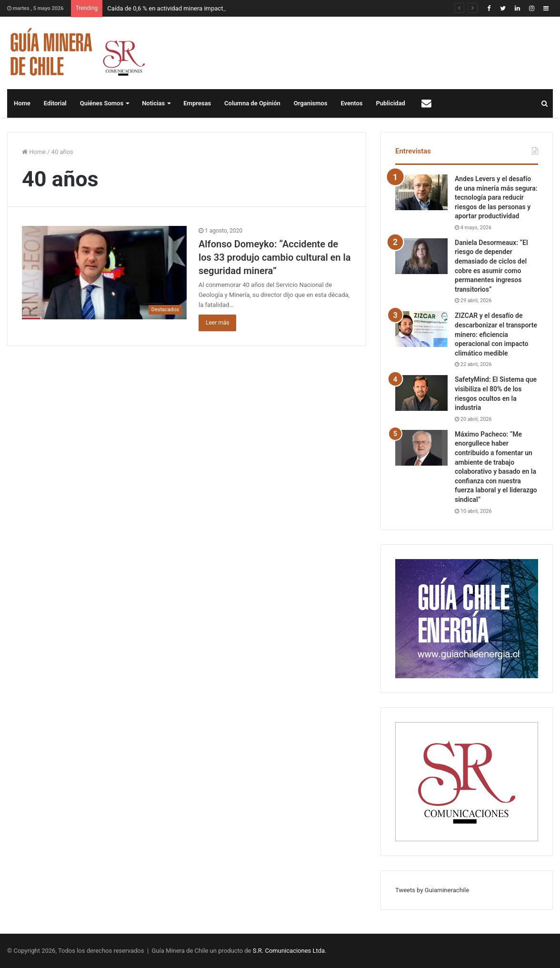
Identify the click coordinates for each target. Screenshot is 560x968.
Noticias (153, 103)
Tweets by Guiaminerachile (432, 890)
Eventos (351, 103)
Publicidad (391, 103)
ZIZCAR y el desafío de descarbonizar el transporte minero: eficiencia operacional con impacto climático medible (496, 334)
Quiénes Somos (102, 103)
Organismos (311, 103)
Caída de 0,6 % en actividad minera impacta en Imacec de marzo (195, 8)
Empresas (197, 103)
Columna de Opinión (252, 103)
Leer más (217, 323)
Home (22, 103)
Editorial (55, 103)
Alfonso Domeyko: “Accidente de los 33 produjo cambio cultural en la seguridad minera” (275, 257)
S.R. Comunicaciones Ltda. (290, 951)
